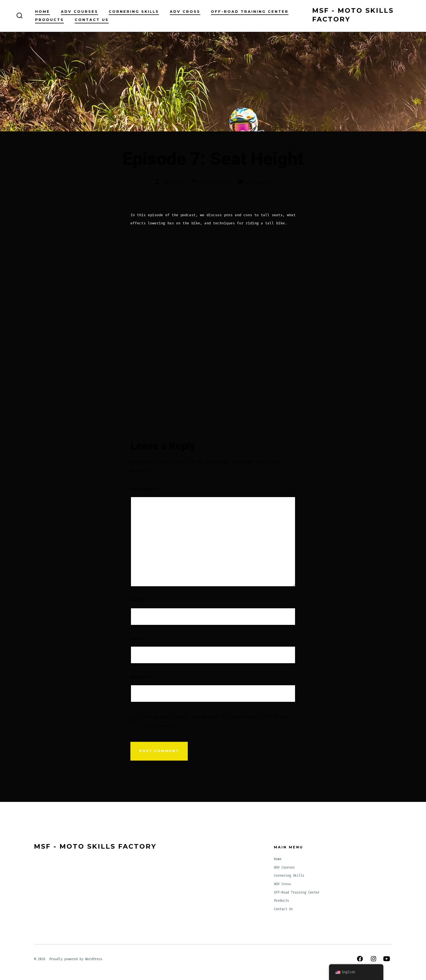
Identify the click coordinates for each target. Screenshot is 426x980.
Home (43, 12)
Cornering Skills (134, 12)
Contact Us (92, 20)
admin (177, 182)
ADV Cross (185, 12)
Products (49, 20)
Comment (145, 489)
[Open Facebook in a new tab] (360, 959)
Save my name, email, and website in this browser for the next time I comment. (216, 721)
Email (140, 639)
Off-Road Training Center (250, 12)
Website (142, 677)
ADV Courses (79, 12)
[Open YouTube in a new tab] (387, 959)
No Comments (259, 182)
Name (140, 600)
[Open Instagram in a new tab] (374, 959)
